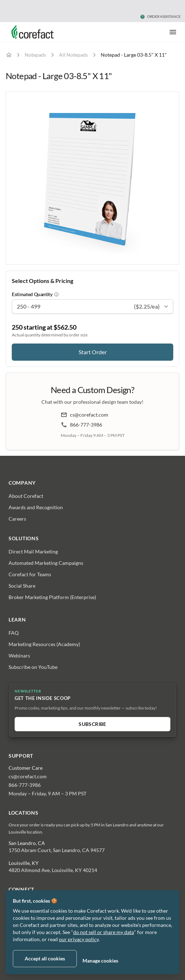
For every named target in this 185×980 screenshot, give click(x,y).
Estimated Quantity (32, 294)
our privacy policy (79, 939)
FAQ (14, 633)
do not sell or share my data (104, 932)
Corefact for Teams (30, 574)
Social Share (22, 586)
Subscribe (92, 724)
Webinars (19, 656)
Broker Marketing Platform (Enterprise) (52, 597)
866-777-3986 (81, 425)
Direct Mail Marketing (33, 551)
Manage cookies (100, 961)
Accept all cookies (45, 958)
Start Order (93, 352)
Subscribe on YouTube (33, 667)
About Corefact (26, 496)
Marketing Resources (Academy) (44, 644)
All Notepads (73, 55)
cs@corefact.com (84, 415)
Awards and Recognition (36, 507)
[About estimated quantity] (56, 294)
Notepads (35, 55)
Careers (17, 519)
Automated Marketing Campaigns (46, 563)
